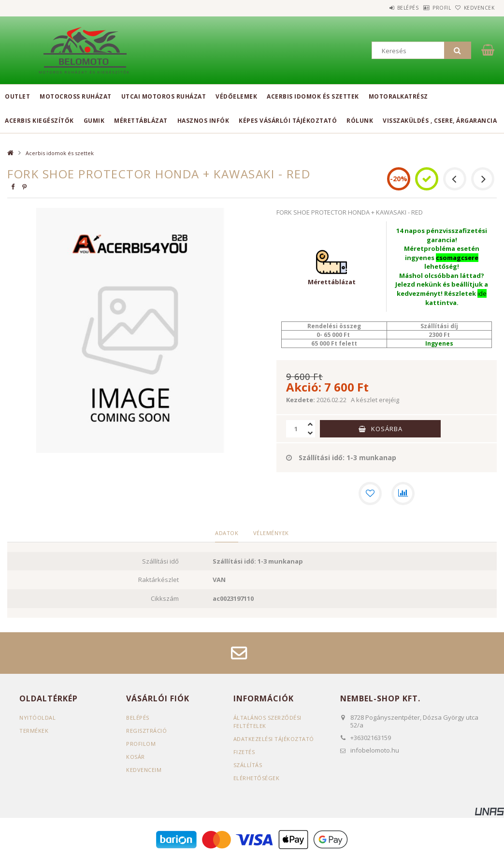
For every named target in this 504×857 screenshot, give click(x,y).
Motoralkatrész (398, 96)
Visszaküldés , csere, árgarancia (440, 121)
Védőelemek (236, 96)
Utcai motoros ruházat (164, 96)
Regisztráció (146, 731)
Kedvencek (474, 8)
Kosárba (387, 429)
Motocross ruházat (76, 96)
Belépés (383, 8)
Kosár (136, 757)
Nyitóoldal (37, 718)
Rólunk (360, 121)
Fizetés (244, 752)
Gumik (94, 121)
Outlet (17, 96)
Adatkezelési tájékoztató (274, 739)
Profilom (141, 744)
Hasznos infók (203, 121)
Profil (427, 8)
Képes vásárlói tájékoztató (288, 121)
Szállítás (248, 765)
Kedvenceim (144, 770)
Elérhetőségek (257, 778)
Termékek (34, 731)
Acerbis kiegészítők (39, 121)
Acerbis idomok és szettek (313, 96)
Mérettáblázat (141, 121)
